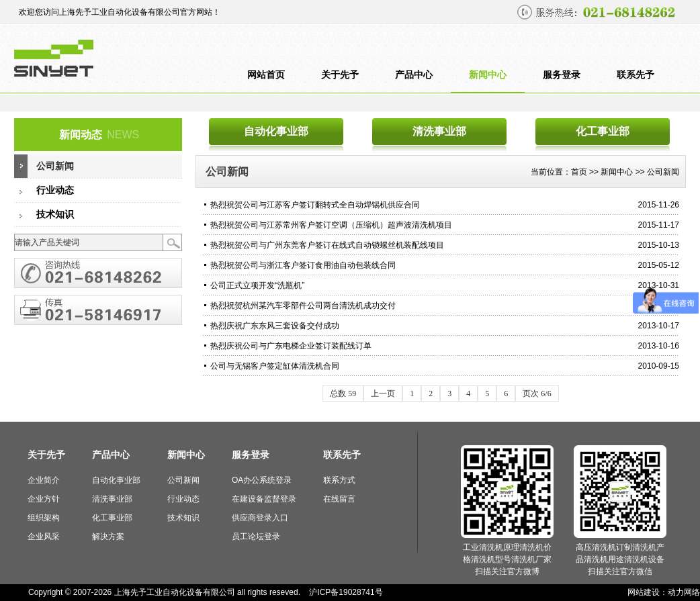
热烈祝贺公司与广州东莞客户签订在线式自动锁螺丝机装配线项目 (327, 245)
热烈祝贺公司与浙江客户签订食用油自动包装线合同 (303, 265)
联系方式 (339, 480)
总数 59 (343, 394)
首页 (579, 172)
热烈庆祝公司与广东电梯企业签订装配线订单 (291, 346)
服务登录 (562, 75)
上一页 (383, 394)
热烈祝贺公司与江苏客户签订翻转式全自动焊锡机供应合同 (315, 205)
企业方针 (44, 499)
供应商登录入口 (260, 518)
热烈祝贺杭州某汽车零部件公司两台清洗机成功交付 (303, 306)
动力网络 (684, 592)
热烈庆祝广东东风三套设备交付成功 (275, 326)
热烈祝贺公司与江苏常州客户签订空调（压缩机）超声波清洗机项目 (331, 225)
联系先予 (636, 75)
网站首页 (266, 75)
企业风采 (44, 537)
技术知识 (55, 215)
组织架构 (44, 518)
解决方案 (108, 537)
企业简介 (44, 480)
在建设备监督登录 (264, 499)
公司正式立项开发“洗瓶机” (257, 285)
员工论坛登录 (256, 537)
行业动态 (55, 190)
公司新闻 (55, 166)
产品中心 (414, 75)
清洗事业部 (439, 131)
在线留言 (339, 499)
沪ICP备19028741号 (346, 592)
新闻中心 (488, 75)
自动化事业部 (276, 131)
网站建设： (648, 592)
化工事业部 (603, 131)
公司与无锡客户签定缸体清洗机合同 (275, 366)
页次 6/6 (537, 394)
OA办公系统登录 (262, 480)
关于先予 (340, 75)
